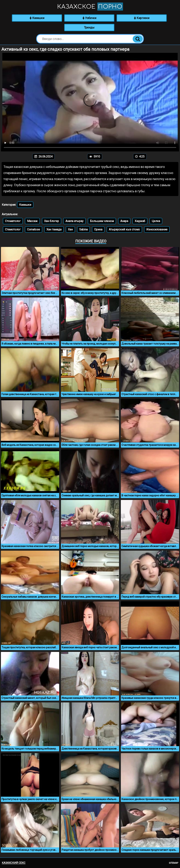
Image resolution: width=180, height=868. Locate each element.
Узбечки (89, 18)
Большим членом (102, 221)
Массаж (32, 221)
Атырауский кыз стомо (124, 229)
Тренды (89, 28)
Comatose (34, 229)
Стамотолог (13, 229)
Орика (98, 229)
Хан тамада (54, 229)
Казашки (37, 18)
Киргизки (142, 18)
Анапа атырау (74, 221)
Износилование (157, 229)
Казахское (90, 7)
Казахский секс (14, 863)
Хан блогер (52, 221)
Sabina (83, 229)
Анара (124, 221)
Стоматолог (13, 221)
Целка (156, 221)
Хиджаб (140, 221)
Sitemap (174, 863)
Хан (70, 229)
